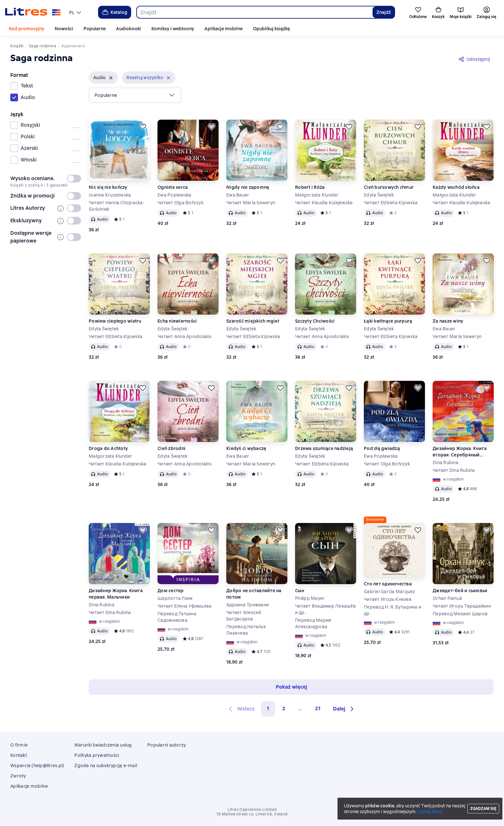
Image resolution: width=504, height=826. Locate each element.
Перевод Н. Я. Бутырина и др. (392, 610)
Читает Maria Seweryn (251, 203)
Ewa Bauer (238, 195)
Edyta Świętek (379, 195)
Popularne (95, 29)
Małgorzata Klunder (317, 195)
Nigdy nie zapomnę (248, 187)
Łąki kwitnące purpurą (388, 321)
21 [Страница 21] (318, 708)
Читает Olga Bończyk (180, 203)
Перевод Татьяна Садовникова (177, 617)
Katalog (114, 12)
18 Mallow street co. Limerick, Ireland (252, 814)
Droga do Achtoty (108, 448)
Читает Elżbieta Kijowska (391, 203)
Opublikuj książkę (271, 29)
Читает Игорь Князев (388, 599)
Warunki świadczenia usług (103, 745)
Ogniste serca (173, 187)
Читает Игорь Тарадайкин (462, 606)
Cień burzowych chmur (389, 187)
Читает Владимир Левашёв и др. (325, 609)
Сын (300, 591)
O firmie (19, 745)
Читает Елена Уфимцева (184, 606)
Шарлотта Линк (175, 598)
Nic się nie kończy (108, 187)
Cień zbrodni (171, 448)
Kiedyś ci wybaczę (246, 448)
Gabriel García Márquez (390, 592)
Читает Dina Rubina (454, 470)
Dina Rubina (446, 463)
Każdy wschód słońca (456, 187)
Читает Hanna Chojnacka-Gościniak (117, 206)
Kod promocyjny (27, 29)
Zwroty (18, 776)
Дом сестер (171, 591)
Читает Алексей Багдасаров (244, 616)
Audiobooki (129, 29)
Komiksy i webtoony (173, 29)
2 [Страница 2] (284, 708)
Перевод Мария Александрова (313, 623)
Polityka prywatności (97, 755)
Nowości (64, 29)
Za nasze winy (448, 321)
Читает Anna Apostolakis (184, 336)
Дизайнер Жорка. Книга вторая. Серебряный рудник (460, 452)
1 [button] (268, 708)
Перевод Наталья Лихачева (246, 630)
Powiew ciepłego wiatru (115, 321)
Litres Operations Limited (252, 810)
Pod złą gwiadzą (382, 448)
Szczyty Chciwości (315, 321)
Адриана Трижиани (248, 605)
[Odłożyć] (143, 127)
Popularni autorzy (166, 745)
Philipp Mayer (310, 598)
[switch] (74, 179)
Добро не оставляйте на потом (254, 594)
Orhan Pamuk (447, 598)
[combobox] (254, 12)
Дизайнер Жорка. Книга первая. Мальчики (116, 594)
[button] (103, 78)
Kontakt (19, 755)
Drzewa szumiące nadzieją (324, 448)
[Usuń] (111, 78)
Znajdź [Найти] (384, 12)
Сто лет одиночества (388, 584)
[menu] (76, 12)
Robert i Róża (310, 187)
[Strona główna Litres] (33, 12)
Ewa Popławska (174, 195)
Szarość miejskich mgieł (253, 321)
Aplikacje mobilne (224, 29)
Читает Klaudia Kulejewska (324, 203)
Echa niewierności (177, 321)
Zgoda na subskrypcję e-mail (106, 766)
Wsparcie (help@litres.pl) (37, 766)
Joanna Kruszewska (110, 195)
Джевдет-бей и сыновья (460, 591)
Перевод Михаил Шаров (460, 614)
